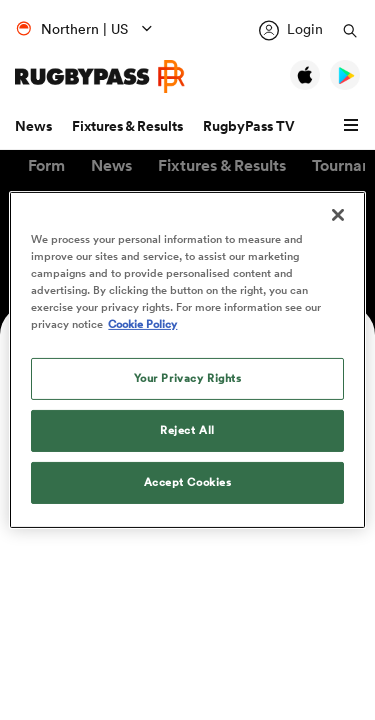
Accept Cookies (188, 482)
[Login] (291, 30)
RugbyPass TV (249, 126)
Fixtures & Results (127, 126)
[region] (187, 360)
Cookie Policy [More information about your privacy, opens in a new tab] (142, 324)
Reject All (187, 430)
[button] (354, 126)
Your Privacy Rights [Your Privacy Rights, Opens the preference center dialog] (188, 378)
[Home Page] (100, 76)
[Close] (338, 215)
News (33, 126)
